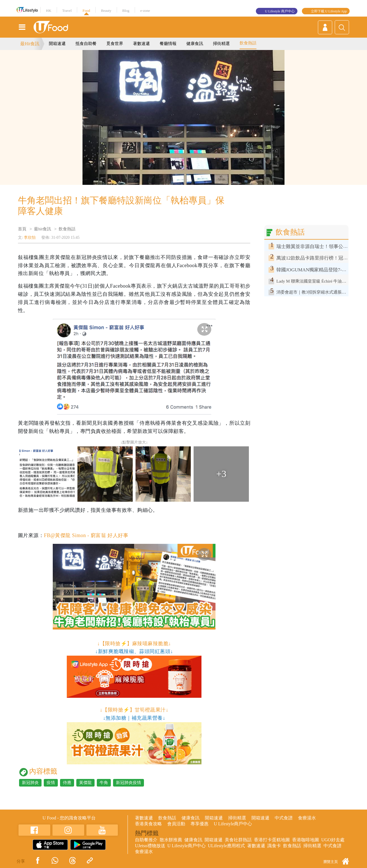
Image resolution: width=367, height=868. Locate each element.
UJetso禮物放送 (150, 846)
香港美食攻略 (148, 824)
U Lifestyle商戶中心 (233, 824)
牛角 (104, 783)
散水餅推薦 (171, 840)
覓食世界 (115, 44)
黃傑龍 (85, 783)
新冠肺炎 (30, 783)
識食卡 (274, 846)
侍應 (67, 783)
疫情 (51, 783)
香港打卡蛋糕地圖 (272, 840)
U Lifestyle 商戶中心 (280, 11)
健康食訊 (195, 44)
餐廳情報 (168, 44)
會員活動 (176, 824)
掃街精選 (221, 44)
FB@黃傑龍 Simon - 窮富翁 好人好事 (86, 535)
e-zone (145, 11)
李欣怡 (30, 238)
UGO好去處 (333, 840)
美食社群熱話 (238, 840)
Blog (126, 11)
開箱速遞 (57, 44)
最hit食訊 (43, 229)
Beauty (106, 11)
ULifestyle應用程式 (226, 846)
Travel (67, 11)
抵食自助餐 (86, 44)
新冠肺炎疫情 (129, 783)
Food (86, 11)
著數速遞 (141, 44)
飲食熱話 (248, 43)
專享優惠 (199, 824)
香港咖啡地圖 (306, 840)
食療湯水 (307, 818)
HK (49, 11)
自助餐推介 (146, 840)
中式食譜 (284, 818)
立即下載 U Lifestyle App (329, 11)
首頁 (22, 229)
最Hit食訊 (30, 44)
